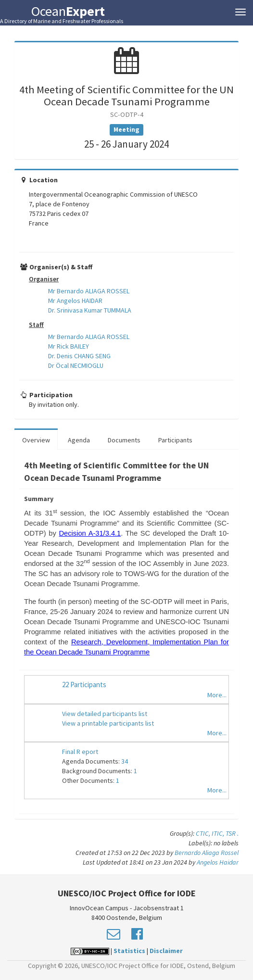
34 (125, 761)
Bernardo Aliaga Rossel (207, 853)
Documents (124, 440)
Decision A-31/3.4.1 (90, 533)
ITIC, (219, 833)
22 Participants (84, 685)
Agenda (79, 440)
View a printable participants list (108, 723)
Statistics (129, 951)
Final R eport (80, 752)
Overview (36, 440)
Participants (175, 440)
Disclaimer (166, 951)
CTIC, (204, 833)
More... (217, 695)
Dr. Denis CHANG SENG (79, 356)
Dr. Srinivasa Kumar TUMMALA (90, 310)
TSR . (232, 833)
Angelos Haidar (218, 862)
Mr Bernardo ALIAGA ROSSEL (89, 291)
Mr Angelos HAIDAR (75, 301)
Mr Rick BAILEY (69, 346)
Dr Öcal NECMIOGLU (76, 365)
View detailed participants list (105, 714)
